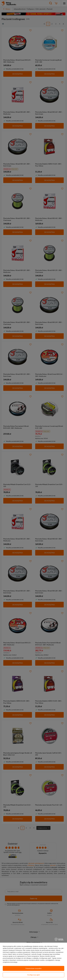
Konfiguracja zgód (34, 975)
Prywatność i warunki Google (32, 954)
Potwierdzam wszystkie (33, 968)
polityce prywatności (24, 952)
